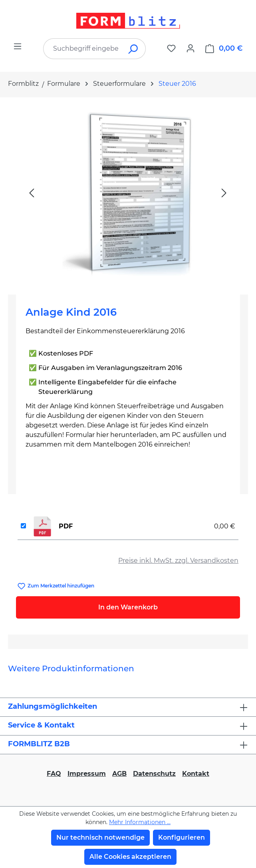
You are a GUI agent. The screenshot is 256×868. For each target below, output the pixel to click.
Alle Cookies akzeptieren (130, 857)
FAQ (54, 774)
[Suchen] (134, 49)
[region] (128, 193)
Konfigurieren (182, 837)
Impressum (87, 774)
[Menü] (18, 46)
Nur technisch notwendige (100, 837)
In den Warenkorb (128, 607)
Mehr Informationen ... (140, 822)
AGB (119, 774)
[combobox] (82, 49)
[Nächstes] (224, 193)
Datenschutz (154, 774)
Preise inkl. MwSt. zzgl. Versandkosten (178, 561)
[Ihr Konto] (191, 48)
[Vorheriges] (32, 193)
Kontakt (196, 774)
